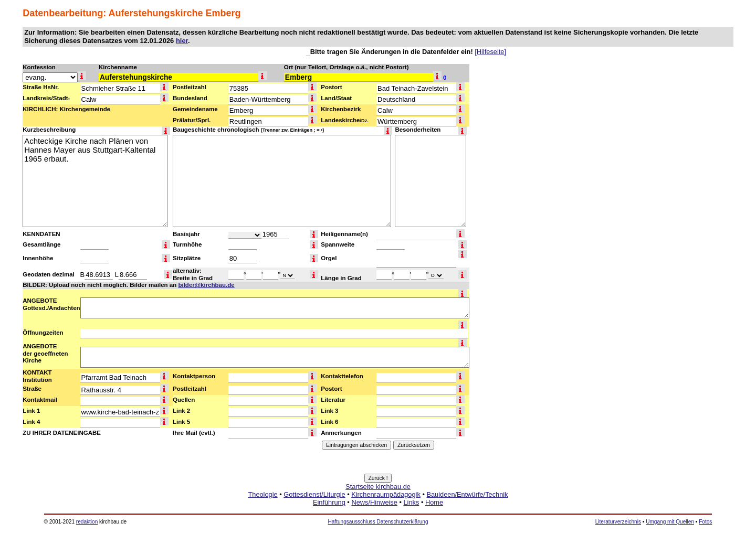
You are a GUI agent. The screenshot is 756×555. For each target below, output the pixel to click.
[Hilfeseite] (490, 52)
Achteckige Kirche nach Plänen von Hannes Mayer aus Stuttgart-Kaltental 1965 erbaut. (95, 181)
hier (182, 41)
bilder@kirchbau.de (206, 285)
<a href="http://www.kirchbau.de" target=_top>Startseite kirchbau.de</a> (378, 506)
